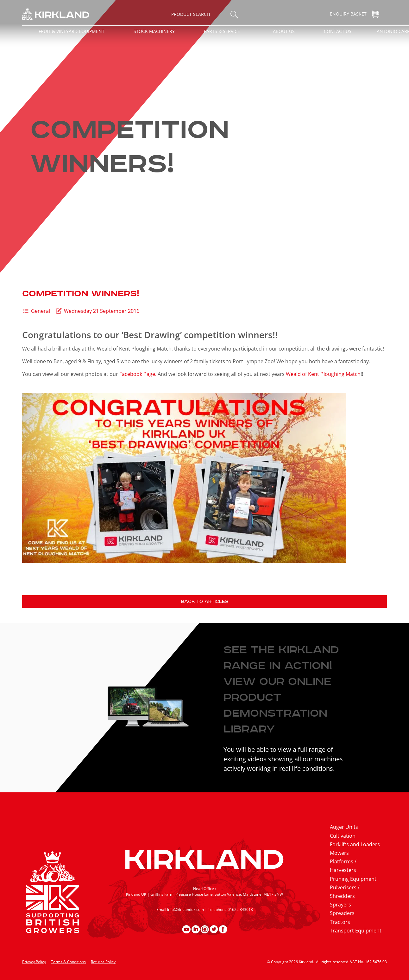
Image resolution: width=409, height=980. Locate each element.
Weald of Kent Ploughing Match (323, 374)
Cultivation (343, 836)
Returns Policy (103, 962)
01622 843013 (240, 909)
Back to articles (205, 602)
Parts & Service (222, 31)
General (41, 311)
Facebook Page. (138, 374)
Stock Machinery (154, 31)
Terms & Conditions (68, 962)
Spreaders (342, 913)
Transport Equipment (356, 931)
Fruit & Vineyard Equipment (72, 31)
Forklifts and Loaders (355, 844)
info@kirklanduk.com (186, 909)
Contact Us (338, 31)
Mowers (339, 853)
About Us (284, 31)
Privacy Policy (34, 962)
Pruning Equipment (353, 879)
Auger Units (344, 827)
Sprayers (340, 905)
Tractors (340, 922)
